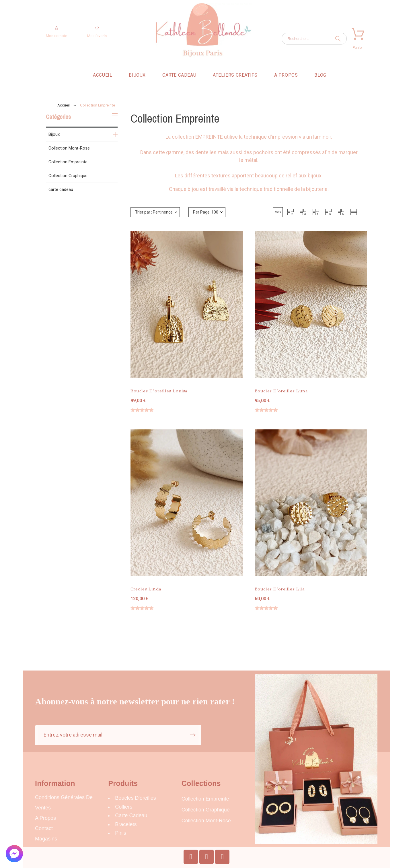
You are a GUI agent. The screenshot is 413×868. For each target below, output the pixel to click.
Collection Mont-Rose (69, 148)
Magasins (46, 839)
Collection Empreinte (68, 162)
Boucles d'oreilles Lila (280, 589)
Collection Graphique (68, 176)
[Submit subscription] (193, 735)
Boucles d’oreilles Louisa (159, 391)
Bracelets (126, 824)
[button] (278, 212)
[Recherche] (314, 39)
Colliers (124, 807)
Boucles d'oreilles (136, 798)
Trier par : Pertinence (154, 212)
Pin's (120, 833)
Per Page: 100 (206, 212)
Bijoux (54, 134)
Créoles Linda (146, 589)
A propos (45, 818)
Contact (44, 828)
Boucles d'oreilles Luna (281, 391)
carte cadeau (61, 189)
